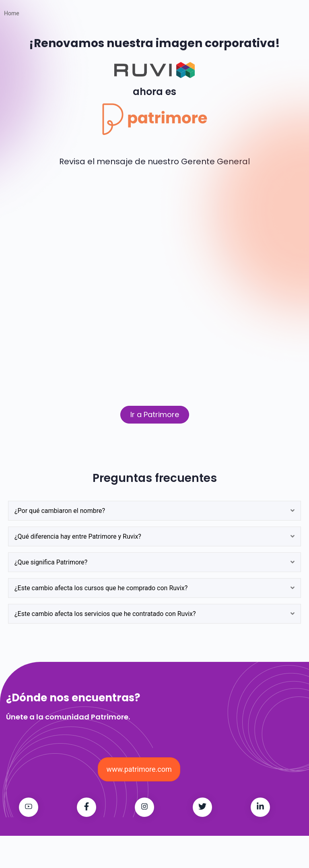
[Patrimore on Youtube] (29, 807)
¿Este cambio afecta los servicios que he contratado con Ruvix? (105, 614)
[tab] (154, 511)
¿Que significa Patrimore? (51, 562)
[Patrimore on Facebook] (87, 807)
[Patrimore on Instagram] (144, 807)
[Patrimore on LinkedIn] (260, 807)
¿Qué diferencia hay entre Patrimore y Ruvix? (78, 536)
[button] (155, 415)
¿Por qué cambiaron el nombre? (60, 511)
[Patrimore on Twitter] (202, 807)
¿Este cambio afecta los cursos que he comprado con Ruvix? (101, 588)
